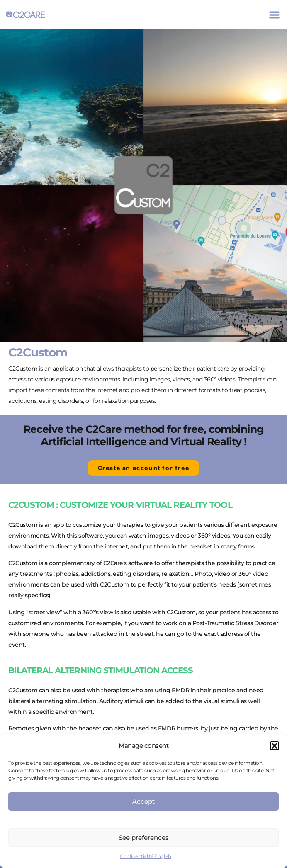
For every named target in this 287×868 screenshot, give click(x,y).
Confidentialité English (146, 856)
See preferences (144, 838)
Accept (143, 801)
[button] (275, 746)
